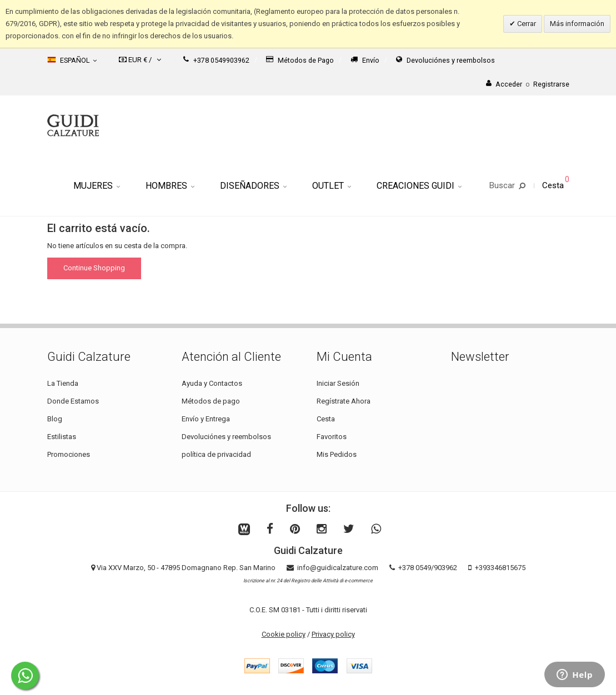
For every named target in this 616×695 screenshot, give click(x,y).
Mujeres (97, 186)
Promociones (69, 454)
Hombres (170, 186)
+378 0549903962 (216, 60)
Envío (365, 60)
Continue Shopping (94, 268)
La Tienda (63, 383)
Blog (55, 419)
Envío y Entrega (206, 419)
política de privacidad (216, 454)
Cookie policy (284, 634)
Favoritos (332, 437)
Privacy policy (333, 634)
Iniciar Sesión (338, 383)
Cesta (326, 419)
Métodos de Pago (300, 60)
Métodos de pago (211, 401)
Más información (577, 24)
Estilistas (62, 437)
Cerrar (526, 24)
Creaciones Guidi (419, 186)
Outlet (332, 186)
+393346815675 (500, 568)
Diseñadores (253, 186)
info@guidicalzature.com (338, 568)
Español (72, 60)
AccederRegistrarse (528, 84)
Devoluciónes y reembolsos (445, 60)
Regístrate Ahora (344, 401)
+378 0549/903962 (428, 568)
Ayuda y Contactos (212, 383)
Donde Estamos (73, 401)
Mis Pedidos (337, 454)
